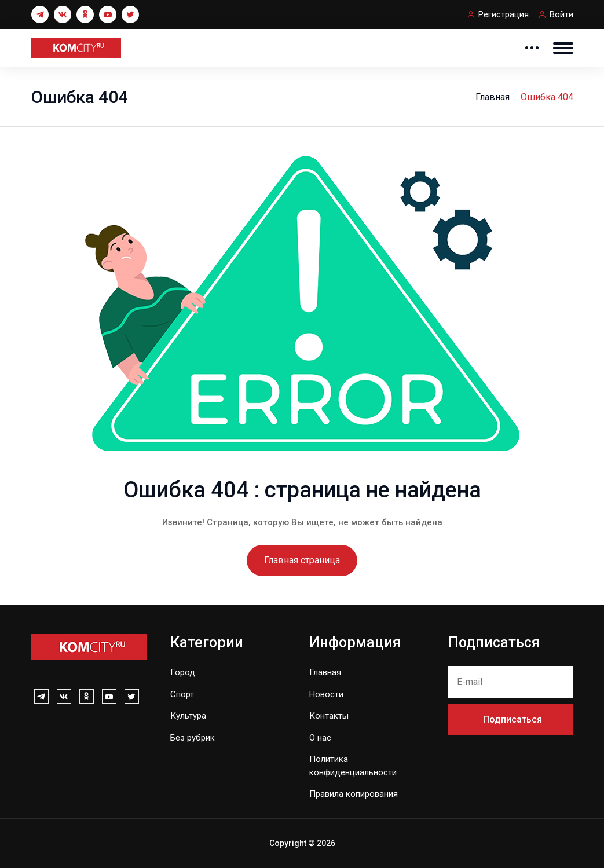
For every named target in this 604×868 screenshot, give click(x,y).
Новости (326, 694)
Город (183, 672)
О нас (320, 738)
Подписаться (513, 719)
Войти (561, 14)
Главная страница (302, 560)
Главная (493, 97)
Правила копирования (354, 794)
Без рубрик (193, 738)
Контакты (329, 716)
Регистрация (504, 14)
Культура (188, 716)
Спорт (182, 694)
